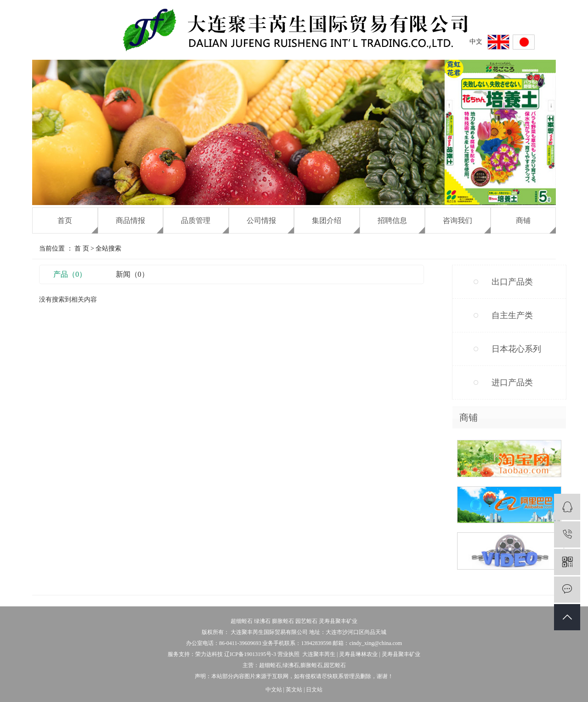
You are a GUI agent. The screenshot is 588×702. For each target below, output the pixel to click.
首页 (65, 220)
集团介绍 (327, 220)
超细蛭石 (242, 621)
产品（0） (70, 274)
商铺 (523, 220)
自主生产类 (512, 315)
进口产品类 (512, 382)
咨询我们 (458, 220)
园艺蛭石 (306, 621)
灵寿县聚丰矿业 (338, 621)
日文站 (314, 690)
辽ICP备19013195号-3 (250, 654)
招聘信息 (392, 220)
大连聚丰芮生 (319, 654)
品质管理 (196, 220)
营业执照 (288, 654)
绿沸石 (262, 621)
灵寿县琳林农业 (358, 654)
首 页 (82, 248)
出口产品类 (512, 282)
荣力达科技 (209, 654)
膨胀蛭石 (283, 621)
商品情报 (130, 220)
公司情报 (261, 220)
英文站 (294, 690)
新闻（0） (132, 274)
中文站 (274, 690)
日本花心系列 (516, 349)
